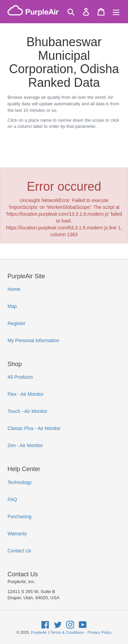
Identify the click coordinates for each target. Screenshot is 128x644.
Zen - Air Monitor (25, 445)
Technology (20, 482)
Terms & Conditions (67, 632)
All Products (20, 377)
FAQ (12, 499)
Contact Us (19, 551)
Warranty (17, 534)
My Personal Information (33, 340)
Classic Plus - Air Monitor (34, 428)
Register (16, 323)
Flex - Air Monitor (26, 394)
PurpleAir (39, 632)
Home (14, 289)
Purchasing (19, 516)
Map (12, 306)
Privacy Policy (99, 632)
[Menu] (116, 12)
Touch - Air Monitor (27, 411)
